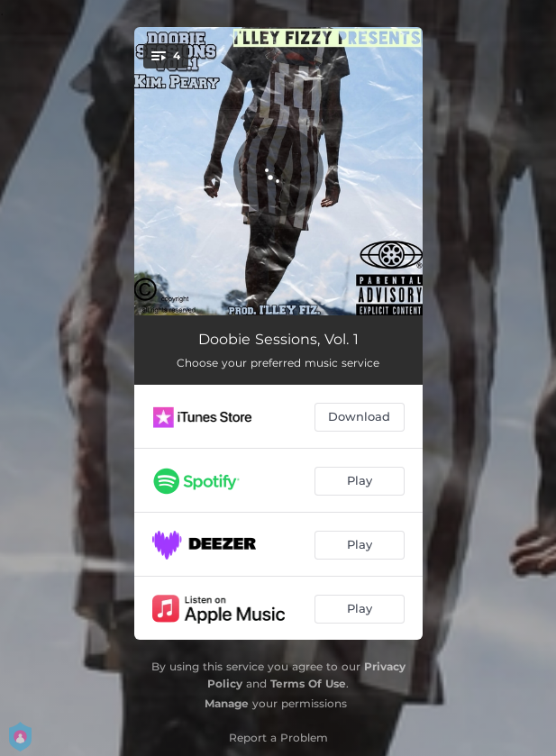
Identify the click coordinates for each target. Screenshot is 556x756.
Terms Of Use (308, 683)
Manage (227, 703)
